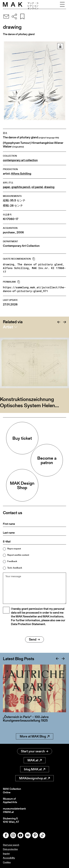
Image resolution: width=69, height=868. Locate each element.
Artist (8, 327)
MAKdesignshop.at (34, 778)
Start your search (35, 751)
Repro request (14, 549)
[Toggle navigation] (62, 4)
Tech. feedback (15, 568)
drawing (49, 187)
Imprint (6, 853)
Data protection (10, 849)
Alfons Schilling (21, 174)
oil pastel (37, 187)
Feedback (12, 561)
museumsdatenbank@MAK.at (14, 810)
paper (7, 187)
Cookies (7, 862)
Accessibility (9, 858)
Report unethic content (18, 555)
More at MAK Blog (35, 736)
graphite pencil (21, 187)
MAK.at (35, 760)
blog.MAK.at (35, 769)
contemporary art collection (20, 160)
